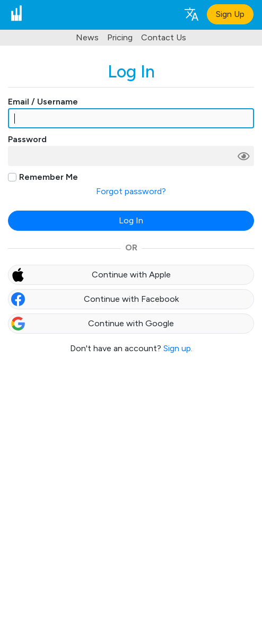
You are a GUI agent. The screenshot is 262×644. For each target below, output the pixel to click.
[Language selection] (191, 14)
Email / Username (43, 102)
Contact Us (164, 37)
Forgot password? (131, 191)
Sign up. (178, 348)
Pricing (120, 37)
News (87, 37)
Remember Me (49, 177)
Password (27, 139)
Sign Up (230, 14)
